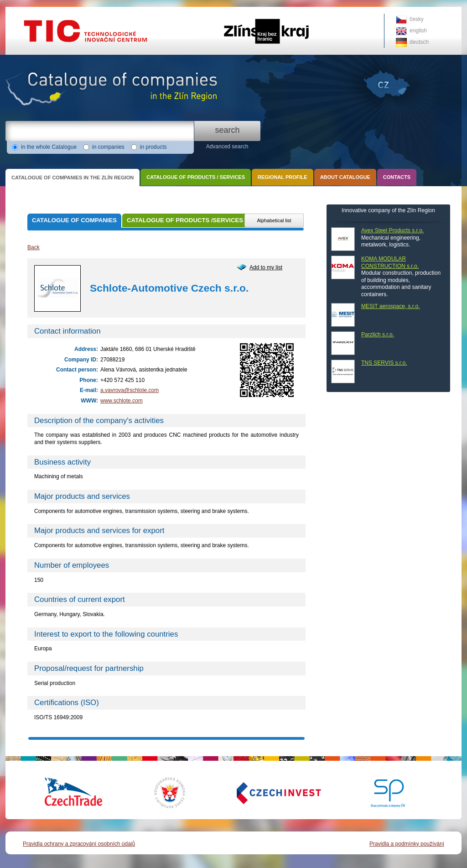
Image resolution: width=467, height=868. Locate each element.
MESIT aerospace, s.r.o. (391, 306)
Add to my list (266, 267)
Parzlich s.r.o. (378, 335)
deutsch (419, 42)
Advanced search (227, 146)
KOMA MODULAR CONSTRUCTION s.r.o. (390, 262)
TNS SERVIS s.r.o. (384, 363)
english (418, 31)
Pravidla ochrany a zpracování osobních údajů (79, 844)
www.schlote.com (122, 401)
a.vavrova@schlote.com (130, 390)
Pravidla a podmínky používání (407, 844)
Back (34, 247)
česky (417, 19)
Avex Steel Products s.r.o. (392, 230)
